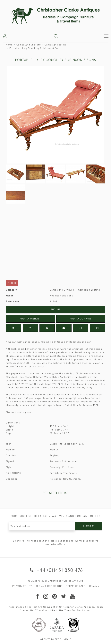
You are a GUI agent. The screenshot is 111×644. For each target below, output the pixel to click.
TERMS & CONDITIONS (49, 586)
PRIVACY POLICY (22, 586)
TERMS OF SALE (76, 586)
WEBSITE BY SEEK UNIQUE (56, 639)
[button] (56, 36)
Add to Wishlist (30, 319)
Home (9, 45)
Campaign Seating (55, 45)
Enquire (56, 310)
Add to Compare (81, 319)
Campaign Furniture (29, 45)
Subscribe (88, 526)
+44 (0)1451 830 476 (56, 570)
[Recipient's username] (42, 526)
